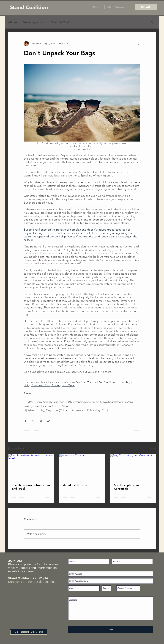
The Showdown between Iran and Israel (31, 487)
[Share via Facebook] (25, 421)
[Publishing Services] (28, 632)
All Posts (13, 22)
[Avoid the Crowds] (82, 467)
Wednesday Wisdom (34, 22)
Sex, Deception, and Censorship (127, 487)
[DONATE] (146, 7)
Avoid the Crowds (75, 485)
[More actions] (138, 44)
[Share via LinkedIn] (41, 421)
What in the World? (60, 22)
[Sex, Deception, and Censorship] (133, 467)
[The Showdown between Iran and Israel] (31, 467)
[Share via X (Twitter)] (33, 421)
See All (152, 448)
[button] (152, 22)
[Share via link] (48, 421)
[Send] (111, 630)
